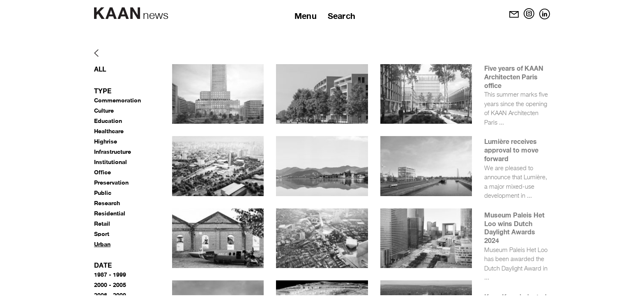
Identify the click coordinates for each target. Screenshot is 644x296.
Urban (102, 244)
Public (103, 193)
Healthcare (109, 131)
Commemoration (117, 100)
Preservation (111, 182)
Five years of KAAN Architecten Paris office (514, 77)
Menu (306, 16)
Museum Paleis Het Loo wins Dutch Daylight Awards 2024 (514, 228)
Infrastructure (113, 151)
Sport (102, 234)
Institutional (110, 162)
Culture (104, 110)
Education (108, 121)
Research (107, 203)
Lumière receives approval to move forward (511, 150)
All (100, 69)
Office (102, 172)
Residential (110, 213)
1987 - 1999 (110, 274)
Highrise (106, 141)
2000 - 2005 (110, 285)
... (501, 123)
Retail (102, 223)
